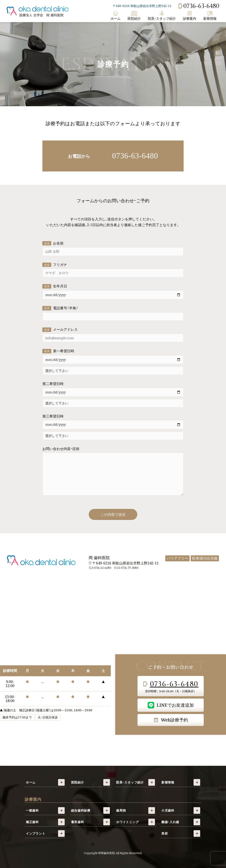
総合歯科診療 (90, 810)
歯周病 (136, 810)
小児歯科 (181, 810)
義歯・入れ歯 (181, 822)
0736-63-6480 (199, 6)
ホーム (116, 16)
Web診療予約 (171, 720)
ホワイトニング (136, 822)
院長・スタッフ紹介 (162, 16)
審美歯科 (90, 822)
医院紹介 (134, 16)
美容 (181, 833)
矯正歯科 (45, 822)
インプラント (45, 833)
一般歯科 (45, 810)
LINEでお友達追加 (171, 705)
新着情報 (210, 16)
